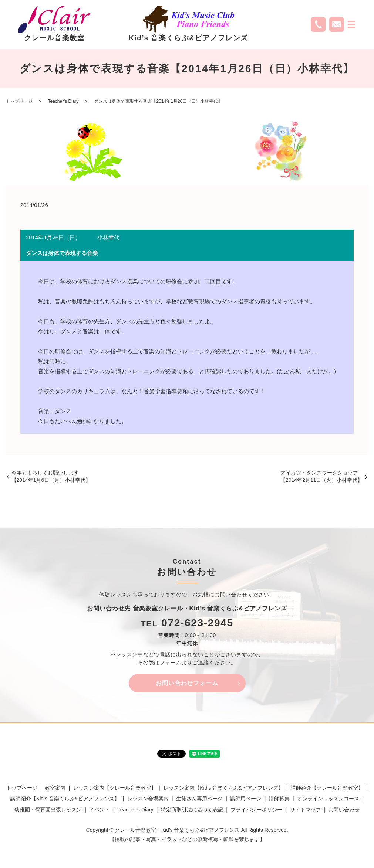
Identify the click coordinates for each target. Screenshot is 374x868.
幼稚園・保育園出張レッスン (48, 810)
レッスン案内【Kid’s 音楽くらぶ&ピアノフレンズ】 (223, 788)
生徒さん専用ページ (199, 799)
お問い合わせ (344, 810)
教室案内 (55, 788)
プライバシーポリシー (256, 810)
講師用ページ (246, 799)
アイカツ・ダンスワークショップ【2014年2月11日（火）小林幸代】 (322, 476)
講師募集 (279, 799)
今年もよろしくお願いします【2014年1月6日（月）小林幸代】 (51, 476)
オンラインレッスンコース (328, 799)
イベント (100, 810)
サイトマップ (306, 810)
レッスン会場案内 (148, 799)
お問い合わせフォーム (187, 683)
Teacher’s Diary (63, 101)
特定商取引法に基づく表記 (192, 810)
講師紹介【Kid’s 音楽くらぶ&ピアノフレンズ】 (65, 799)
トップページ (19, 101)
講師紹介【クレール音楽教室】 (327, 788)
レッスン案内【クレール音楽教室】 (115, 788)
